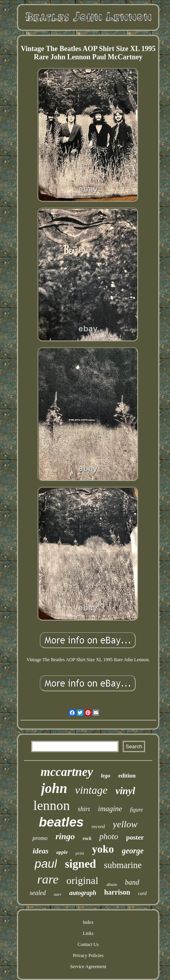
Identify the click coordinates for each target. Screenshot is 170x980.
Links (88, 933)
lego (106, 776)
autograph (83, 893)
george (133, 851)
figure (137, 810)
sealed (38, 893)
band (132, 882)
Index (88, 922)
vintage (91, 790)
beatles (61, 822)
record (98, 826)
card (142, 893)
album (112, 884)
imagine (110, 809)
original (82, 881)
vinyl (125, 791)
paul (46, 864)
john (54, 788)
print (80, 853)
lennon (52, 805)
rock (87, 838)
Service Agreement (88, 967)
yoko (103, 849)
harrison (117, 892)
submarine (123, 865)
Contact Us (88, 944)
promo (40, 838)
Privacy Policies (88, 955)
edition (127, 776)
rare (48, 879)
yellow (125, 824)
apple (62, 852)
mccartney (67, 772)
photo (109, 836)
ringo (65, 836)
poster (135, 837)
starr (57, 894)
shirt (84, 809)
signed (80, 864)
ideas (41, 851)
